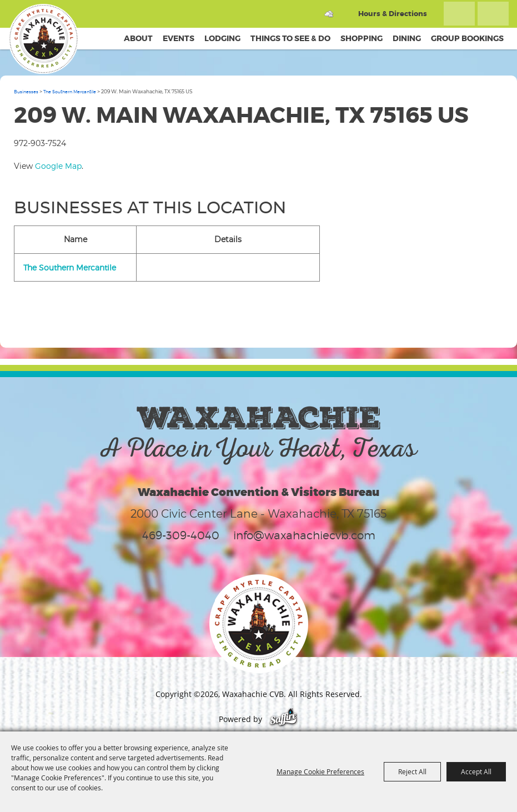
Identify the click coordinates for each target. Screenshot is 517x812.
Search (459, 14)
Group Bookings (467, 38)
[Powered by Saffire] (283, 719)
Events (179, 38)
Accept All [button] (476, 771)
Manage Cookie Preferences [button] (320, 771)
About (138, 38)
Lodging (222, 38)
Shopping (362, 38)
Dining (407, 38)
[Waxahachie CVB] (43, 39)
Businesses (26, 92)
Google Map (58, 166)
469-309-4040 (181, 535)
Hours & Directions (393, 14)
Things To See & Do (290, 38)
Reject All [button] (412, 771)
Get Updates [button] (493, 14)
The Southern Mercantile (70, 92)
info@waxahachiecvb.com (304, 535)
